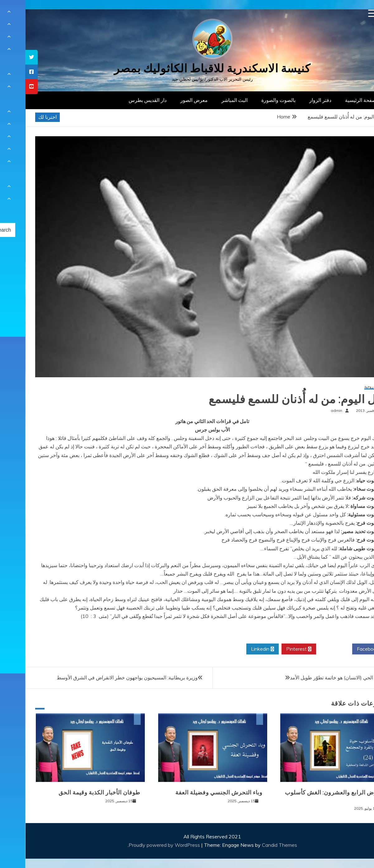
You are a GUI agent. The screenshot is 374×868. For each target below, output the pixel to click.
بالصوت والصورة (253, 100)
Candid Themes (254, 845)
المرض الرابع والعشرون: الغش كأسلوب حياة (310, 796)
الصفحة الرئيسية (337, 100)
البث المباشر (209, 100)
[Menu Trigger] (347, 13)
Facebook (345, 649)
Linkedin (237, 649)
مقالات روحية (349, 387)
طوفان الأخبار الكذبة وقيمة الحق (74, 793)
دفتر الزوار (295, 100)
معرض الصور (169, 100)
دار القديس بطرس (122, 100)
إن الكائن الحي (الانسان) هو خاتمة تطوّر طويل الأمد (316, 678)
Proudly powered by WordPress (140, 845)
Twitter (309, 649)
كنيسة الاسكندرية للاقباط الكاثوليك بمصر (187, 68)
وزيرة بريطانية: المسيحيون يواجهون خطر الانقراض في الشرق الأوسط (102, 678)
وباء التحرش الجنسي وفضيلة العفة (194, 793)
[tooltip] (6, 57)
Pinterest (274, 649)
